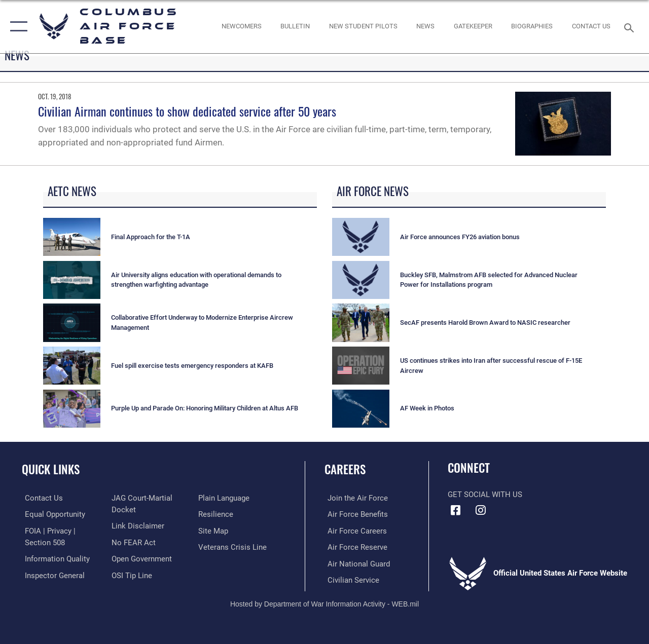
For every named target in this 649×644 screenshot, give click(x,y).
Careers (345, 469)
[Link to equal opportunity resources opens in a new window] (52, 514)
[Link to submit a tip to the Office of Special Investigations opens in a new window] (131, 574)
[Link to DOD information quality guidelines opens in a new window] (54, 558)
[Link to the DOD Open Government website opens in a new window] (141, 558)
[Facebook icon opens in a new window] (455, 510)
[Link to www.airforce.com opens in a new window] (355, 498)
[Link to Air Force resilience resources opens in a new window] (217, 514)
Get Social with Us (485, 495)
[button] (16, 27)
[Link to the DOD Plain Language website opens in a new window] (225, 498)
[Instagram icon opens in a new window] (480, 510)
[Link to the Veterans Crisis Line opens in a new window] (233, 546)
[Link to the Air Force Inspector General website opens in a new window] (52, 574)
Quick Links (51, 469)
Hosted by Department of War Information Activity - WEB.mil (324, 602)
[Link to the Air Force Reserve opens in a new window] (354, 546)
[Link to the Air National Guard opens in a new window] (356, 562)
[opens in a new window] (473, 26)
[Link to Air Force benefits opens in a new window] (355, 514)
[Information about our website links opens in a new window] (137, 525)
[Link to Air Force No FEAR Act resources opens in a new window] (133, 542)
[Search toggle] (631, 27)
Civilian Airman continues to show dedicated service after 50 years (187, 111)
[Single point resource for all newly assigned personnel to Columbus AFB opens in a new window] (241, 26)
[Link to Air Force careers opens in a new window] (354, 530)
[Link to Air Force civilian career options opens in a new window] (350, 579)
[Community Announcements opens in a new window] (295, 26)
